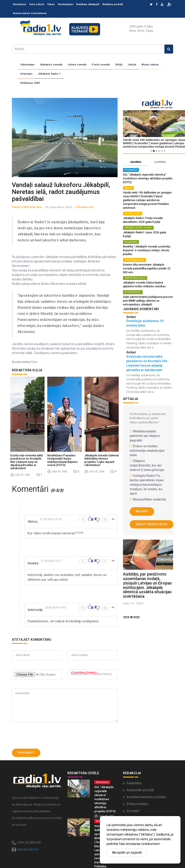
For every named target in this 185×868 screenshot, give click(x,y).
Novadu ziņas (132, 208)
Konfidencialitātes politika (146, 756)
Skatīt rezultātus (152, 507)
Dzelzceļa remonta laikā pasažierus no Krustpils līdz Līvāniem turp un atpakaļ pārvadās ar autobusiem (27, 421)
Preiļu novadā (101, 65)
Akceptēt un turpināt (127, 853)
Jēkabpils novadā (51, 65)
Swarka (33, 522)
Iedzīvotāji (36, 569)
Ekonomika (131, 170)
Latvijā (132, 65)
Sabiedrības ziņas (134, 262)
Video (51, 4)
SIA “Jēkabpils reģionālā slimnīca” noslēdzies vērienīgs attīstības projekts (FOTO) (146, 178)
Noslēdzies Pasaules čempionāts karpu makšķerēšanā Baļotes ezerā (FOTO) (62, 419)
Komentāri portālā (140, 749)
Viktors (33, 481)
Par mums (134, 777)
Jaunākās (136, 162)
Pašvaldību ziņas (134, 249)
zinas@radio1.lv (28, 808)
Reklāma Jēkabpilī (88, 4)
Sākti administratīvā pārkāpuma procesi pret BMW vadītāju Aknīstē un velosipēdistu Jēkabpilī (148, 284)
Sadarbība (134, 742)
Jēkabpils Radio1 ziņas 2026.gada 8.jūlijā (147, 226)
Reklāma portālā (113, 4)
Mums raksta (150, 65)
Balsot (142, 495)
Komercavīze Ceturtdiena (30, 13)
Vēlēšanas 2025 (30, 83)
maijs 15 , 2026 (133, 587)
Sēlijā (119, 65)
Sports (128, 187)
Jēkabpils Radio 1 (49, 74)
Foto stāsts (37, 4)
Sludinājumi (66, 4)
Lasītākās (160, 162)
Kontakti (133, 770)
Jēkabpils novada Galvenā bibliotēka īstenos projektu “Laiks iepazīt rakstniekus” (102, 419)
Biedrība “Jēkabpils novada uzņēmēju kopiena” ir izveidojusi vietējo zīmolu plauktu (145, 240)
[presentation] (46, 694)
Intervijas (26, 74)
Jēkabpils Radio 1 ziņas (138, 221)
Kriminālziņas (132, 276)
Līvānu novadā (77, 65)
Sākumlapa (27, 65)
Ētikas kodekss (138, 763)
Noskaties (20, 4)
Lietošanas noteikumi (142, 784)
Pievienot (26, 712)
